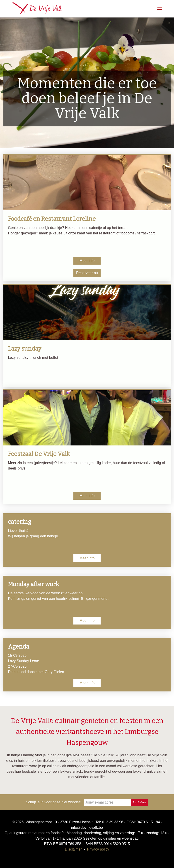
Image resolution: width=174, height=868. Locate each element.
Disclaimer (73, 849)
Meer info (87, 261)
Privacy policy (98, 849)
